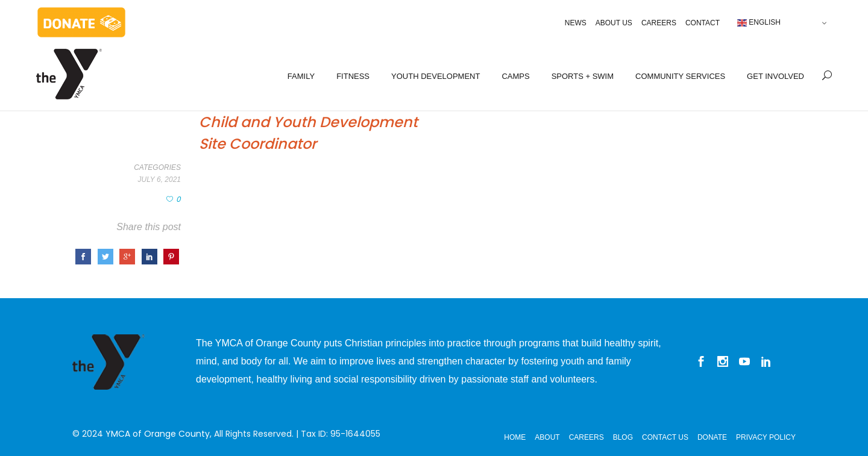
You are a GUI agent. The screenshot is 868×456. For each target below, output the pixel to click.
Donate (712, 437)
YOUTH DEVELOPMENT (436, 76)
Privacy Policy (766, 437)
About (547, 437)
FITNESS (353, 76)
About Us (614, 23)
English (759, 23)
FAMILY (301, 76)
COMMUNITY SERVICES (680, 76)
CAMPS (515, 76)
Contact (703, 23)
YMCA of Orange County (158, 434)
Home (515, 437)
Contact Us (665, 437)
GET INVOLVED (775, 76)
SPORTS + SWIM (583, 76)
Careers (659, 23)
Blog (623, 437)
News (576, 23)
